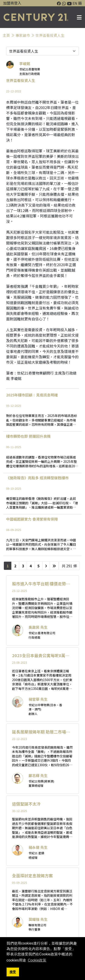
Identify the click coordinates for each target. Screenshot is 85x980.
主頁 (6, 35)
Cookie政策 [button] (37, 960)
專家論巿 (23, 35)
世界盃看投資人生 (50, 35)
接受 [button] (13, 972)
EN (75, 3)
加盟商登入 (12, 3)
